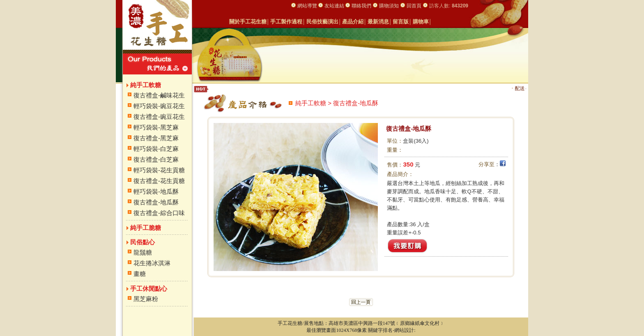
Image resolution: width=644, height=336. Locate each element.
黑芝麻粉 (146, 299)
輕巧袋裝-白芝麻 (156, 149)
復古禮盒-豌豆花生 (159, 117)
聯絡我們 (361, 6)
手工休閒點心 (149, 288)
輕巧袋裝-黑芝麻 (156, 127)
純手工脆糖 (146, 228)
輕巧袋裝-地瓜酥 (156, 191)
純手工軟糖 (146, 85)
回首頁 (414, 6)
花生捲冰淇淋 (152, 263)
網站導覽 (308, 6)
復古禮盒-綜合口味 (159, 213)
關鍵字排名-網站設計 (391, 330)
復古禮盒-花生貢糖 (159, 181)
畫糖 (140, 274)
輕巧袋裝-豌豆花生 (159, 106)
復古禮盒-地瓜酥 (156, 202)
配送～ (525, 88)
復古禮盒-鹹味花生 (159, 95)
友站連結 (335, 6)
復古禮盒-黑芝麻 (156, 138)
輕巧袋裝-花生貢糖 (159, 170)
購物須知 (389, 6)
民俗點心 (143, 242)
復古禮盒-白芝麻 (156, 159)
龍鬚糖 (143, 252)
